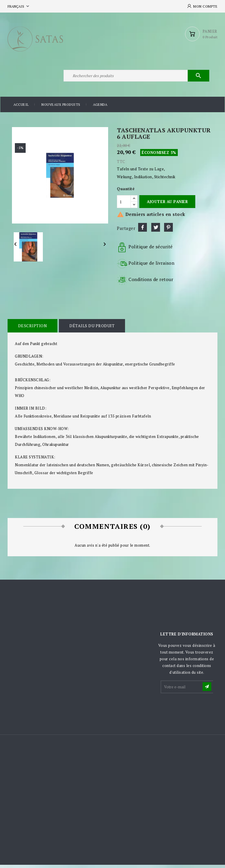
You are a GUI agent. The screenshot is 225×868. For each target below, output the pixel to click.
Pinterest (168, 231)
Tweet (156, 231)
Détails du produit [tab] (91, 329)
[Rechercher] (136, 78)
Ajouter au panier (167, 205)
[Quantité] (124, 205)
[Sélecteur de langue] (19, 6)
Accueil (21, 108)
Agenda (100, 108)
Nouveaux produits (61, 108)
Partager (143, 231)
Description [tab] (32, 329)
